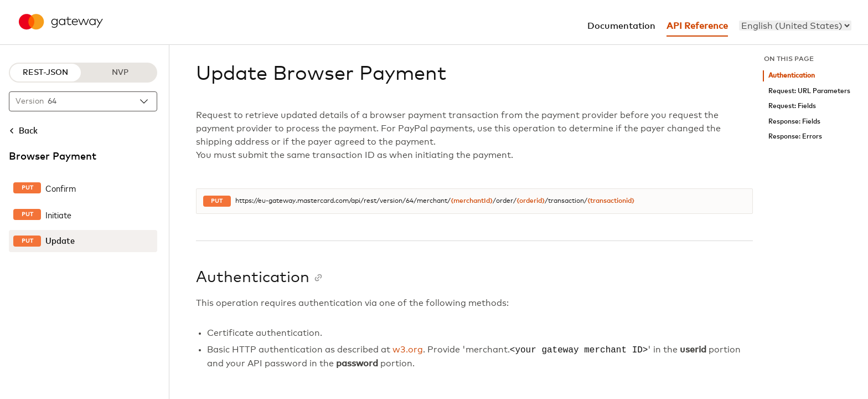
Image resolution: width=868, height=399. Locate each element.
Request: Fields (792, 106)
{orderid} (531, 201)
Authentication (792, 76)
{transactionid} (611, 201)
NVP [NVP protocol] (120, 73)
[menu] (795, 25)
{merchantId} (472, 201)
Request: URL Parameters (809, 91)
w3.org (408, 350)
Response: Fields (794, 122)
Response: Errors (795, 137)
